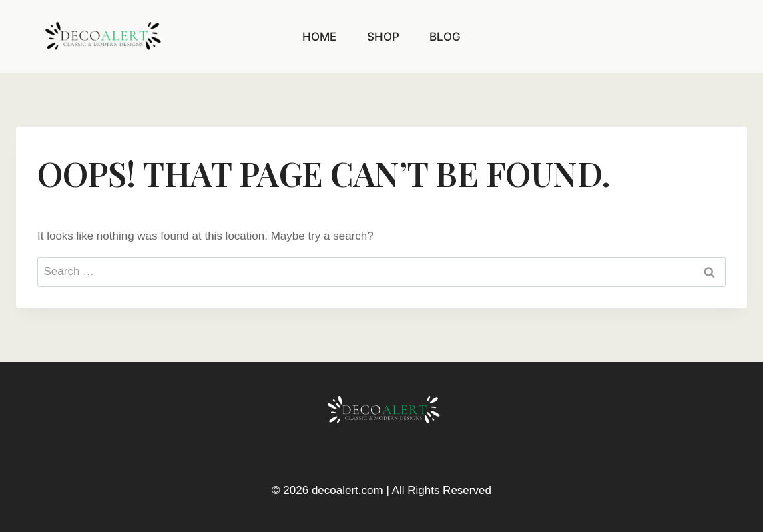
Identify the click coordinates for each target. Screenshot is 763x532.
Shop (383, 37)
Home (319, 37)
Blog (445, 37)
